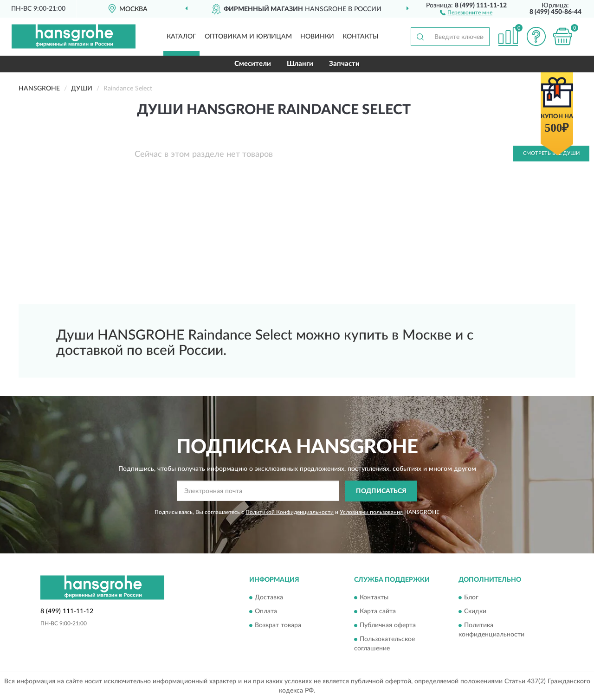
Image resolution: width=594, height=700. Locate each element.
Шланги (300, 64)
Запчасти (344, 64)
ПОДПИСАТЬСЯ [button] (381, 491)
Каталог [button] (181, 37)
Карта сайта (378, 612)
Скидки (475, 612)
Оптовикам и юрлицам (248, 37)
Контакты (361, 37)
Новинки (317, 37)
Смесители (253, 64)
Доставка (269, 598)
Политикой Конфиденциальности (290, 512)
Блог (471, 598)
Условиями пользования (371, 512)
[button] (466, 12)
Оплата (266, 612)
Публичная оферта (388, 626)
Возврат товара (278, 626)
